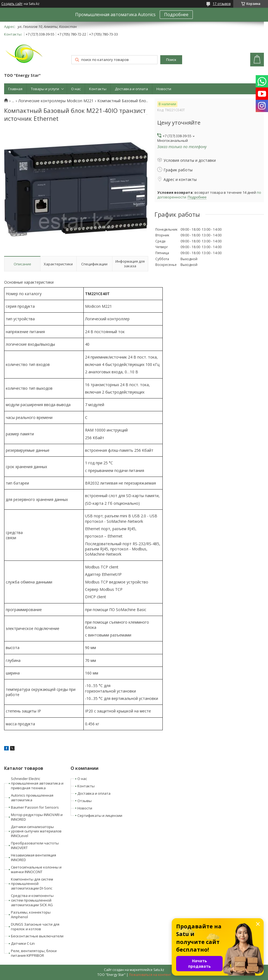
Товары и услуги (45, 89)
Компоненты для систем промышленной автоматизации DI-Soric (32, 884)
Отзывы (85, 801)
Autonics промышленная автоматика (32, 798)
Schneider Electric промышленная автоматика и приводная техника (37, 783)
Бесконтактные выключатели (37, 936)
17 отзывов (222, 4)
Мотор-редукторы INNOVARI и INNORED (37, 817)
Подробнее (176, 14)
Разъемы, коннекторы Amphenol (31, 915)
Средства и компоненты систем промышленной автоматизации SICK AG (32, 900)
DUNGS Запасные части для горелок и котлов (35, 927)
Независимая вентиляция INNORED (33, 857)
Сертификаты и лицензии (100, 815)
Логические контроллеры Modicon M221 (56, 101)
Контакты (98, 89)
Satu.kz (159, 970)
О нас (76, 89)
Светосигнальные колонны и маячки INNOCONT (36, 869)
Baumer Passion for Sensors (35, 807)
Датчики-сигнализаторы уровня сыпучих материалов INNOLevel (36, 831)
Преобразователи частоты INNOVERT (35, 845)
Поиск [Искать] (171, 60)
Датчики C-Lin (23, 943)
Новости (164, 89)
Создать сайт (12, 4)
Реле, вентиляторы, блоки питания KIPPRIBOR (34, 953)
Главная (15, 89)
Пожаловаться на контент (150, 975)
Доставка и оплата (131, 89)
